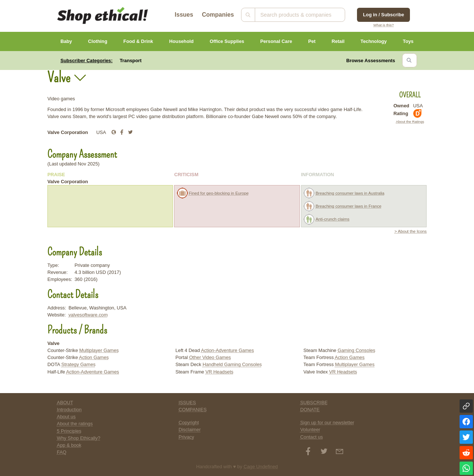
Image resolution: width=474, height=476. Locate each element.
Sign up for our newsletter (327, 423)
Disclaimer (190, 430)
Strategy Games (78, 364)
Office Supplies (227, 41)
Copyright (189, 423)
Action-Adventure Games (93, 372)
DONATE (310, 410)
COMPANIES (193, 410)
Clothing (98, 41)
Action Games (94, 357)
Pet (312, 41)
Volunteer (310, 430)
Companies (218, 15)
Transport (131, 61)
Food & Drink (138, 41)
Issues (184, 15)
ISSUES (187, 403)
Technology (374, 41)
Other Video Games (210, 357)
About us (66, 417)
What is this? (383, 25)
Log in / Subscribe (383, 15)
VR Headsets (219, 372)
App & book (69, 445)
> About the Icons (410, 231)
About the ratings (75, 424)
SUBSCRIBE (314, 403)
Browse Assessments (371, 61)
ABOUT (65, 403)
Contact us (312, 437)
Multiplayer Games (99, 350)
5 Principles (69, 431)
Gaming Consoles (357, 350)
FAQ (62, 452)
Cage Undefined (261, 467)
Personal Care (276, 41)
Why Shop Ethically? (79, 438)
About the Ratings (410, 122)
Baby (66, 41)
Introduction (69, 410)
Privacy (186, 437)
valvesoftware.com (88, 315)
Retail (338, 41)
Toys (408, 41)
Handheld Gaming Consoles (232, 364)
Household (181, 41)
